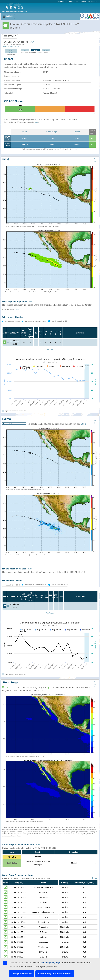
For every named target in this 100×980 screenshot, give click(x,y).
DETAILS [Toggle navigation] (10, 36)
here (37, 122)
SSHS (18, 309)
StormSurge (10, 682)
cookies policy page (51, 963)
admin (94, 1)
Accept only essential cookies (55, 974)
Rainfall (77, 132)
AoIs (31, 302)
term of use (63, 1)
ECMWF (46, 50)
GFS (25, 50)
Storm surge (52, 132)
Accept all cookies (22, 974)
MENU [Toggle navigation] (8, 17)
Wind (25, 132)
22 (8, 342)
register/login (84, 1)
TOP (95, 161)
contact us (73, 1)
